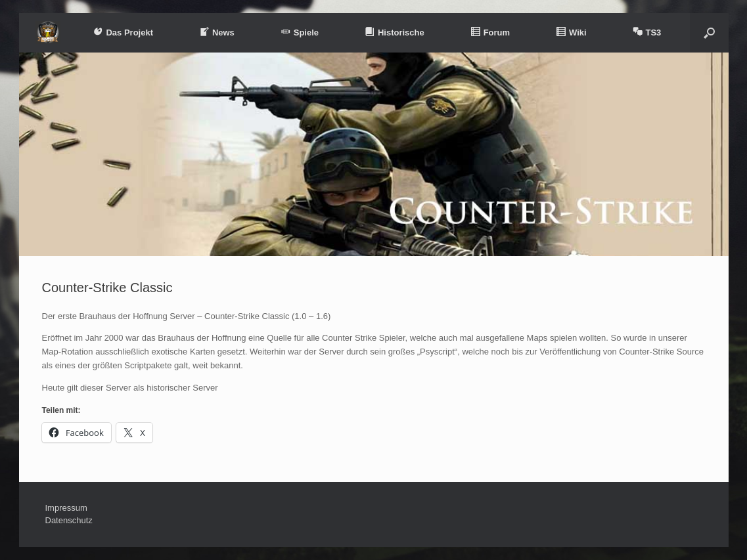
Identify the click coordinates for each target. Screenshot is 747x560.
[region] (374, 154)
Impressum (66, 508)
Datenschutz (69, 520)
